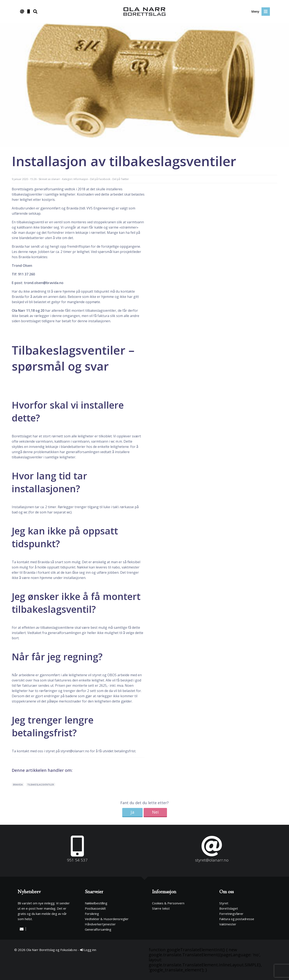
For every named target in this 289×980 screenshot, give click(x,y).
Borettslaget (229, 908)
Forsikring (92, 914)
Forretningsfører (231, 914)
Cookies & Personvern (168, 903)
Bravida (18, 785)
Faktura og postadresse (237, 919)
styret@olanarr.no (75, 751)
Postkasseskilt (95, 908)
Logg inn (88, 950)
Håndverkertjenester (100, 924)
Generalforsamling (98, 929)
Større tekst (161, 908)
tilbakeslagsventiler (41, 785)
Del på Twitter (121, 179)
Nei (155, 812)
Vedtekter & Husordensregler (107, 919)
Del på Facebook (100, 179)
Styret (224, 903)
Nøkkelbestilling (96, 903)
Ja (132, 812)
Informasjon (81, 179)
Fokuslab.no (69, 950)
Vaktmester (228, 924)
